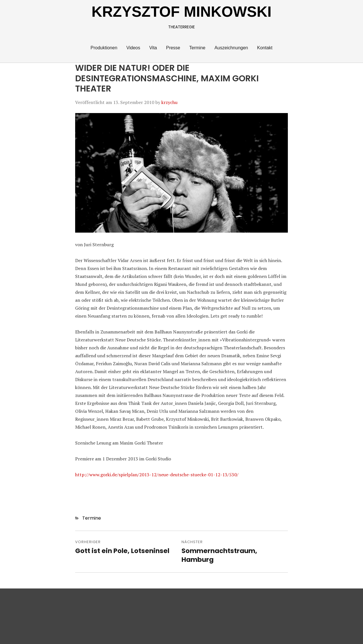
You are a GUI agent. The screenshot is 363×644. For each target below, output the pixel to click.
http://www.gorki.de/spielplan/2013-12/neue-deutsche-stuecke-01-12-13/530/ (157, 475)
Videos (133, 48)
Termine (197, 48)
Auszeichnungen (231, 48)
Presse (173, 48)
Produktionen (104, 48)
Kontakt (265, 48)
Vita (153, 48)
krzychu (169, 102)
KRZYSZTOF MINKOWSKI (182, 12)
